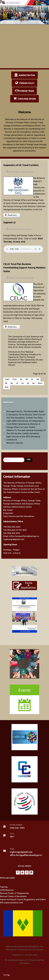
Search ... (3, 454)
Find (29, 460)
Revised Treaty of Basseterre (13, 897)
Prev (15, 379)
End (7, 387)
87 (32, 379)
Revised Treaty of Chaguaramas (15, 893)
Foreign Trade (25, 91)
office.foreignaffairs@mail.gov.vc (26, 855)
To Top (6, 975)
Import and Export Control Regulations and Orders (23, 900)
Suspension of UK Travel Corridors (21, 165)
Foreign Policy (25, 83)
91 (17, 383)
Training (4, 887)
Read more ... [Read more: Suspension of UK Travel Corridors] (12, 215)
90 (12, 383)
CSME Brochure (7, 890)
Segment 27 (9, 223)
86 (27, 379)
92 (23, 383)
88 (38, 379)
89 (6, 383)
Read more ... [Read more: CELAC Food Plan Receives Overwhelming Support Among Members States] (12, 327)
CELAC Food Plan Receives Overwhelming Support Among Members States (24, 268)
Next (40, 383)
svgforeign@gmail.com (21, 852)
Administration (24, 75)
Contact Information (17, 477)
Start (7, 379)
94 (33, 383)
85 (21, 379)
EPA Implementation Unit (12, 903)
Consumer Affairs (25, 99)
